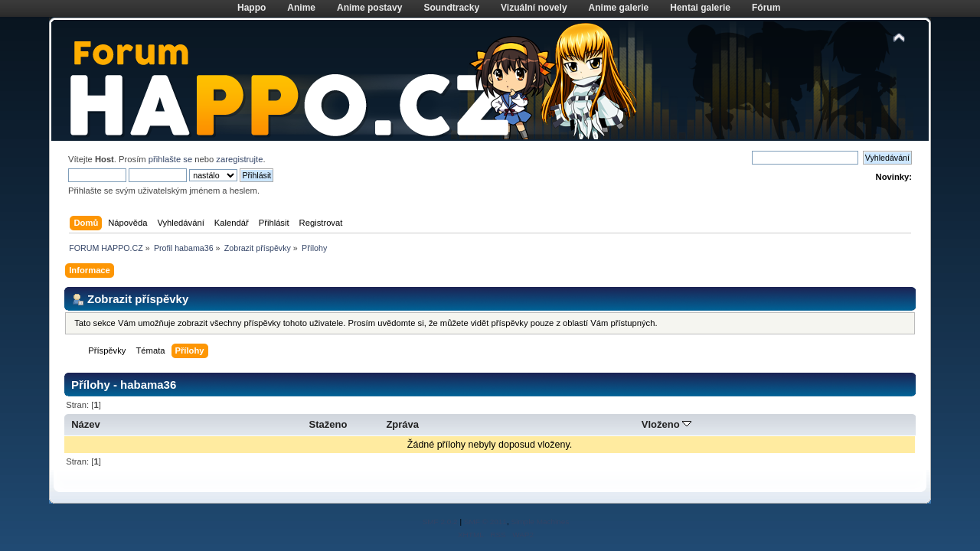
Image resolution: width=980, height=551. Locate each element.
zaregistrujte (239, 159)
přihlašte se (170, 159)
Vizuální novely (534, 8)
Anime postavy (369, 8)
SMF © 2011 (485, 522)
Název (86, 424)
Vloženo (667, 424)
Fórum (766, 8)
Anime (301, 8)
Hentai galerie (700, 8)
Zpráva (402, 424)
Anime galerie (619, 8)
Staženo (328, 424)
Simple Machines (540, 522)
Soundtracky (451, 8)
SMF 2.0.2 (440, 522)
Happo (252, 8)
